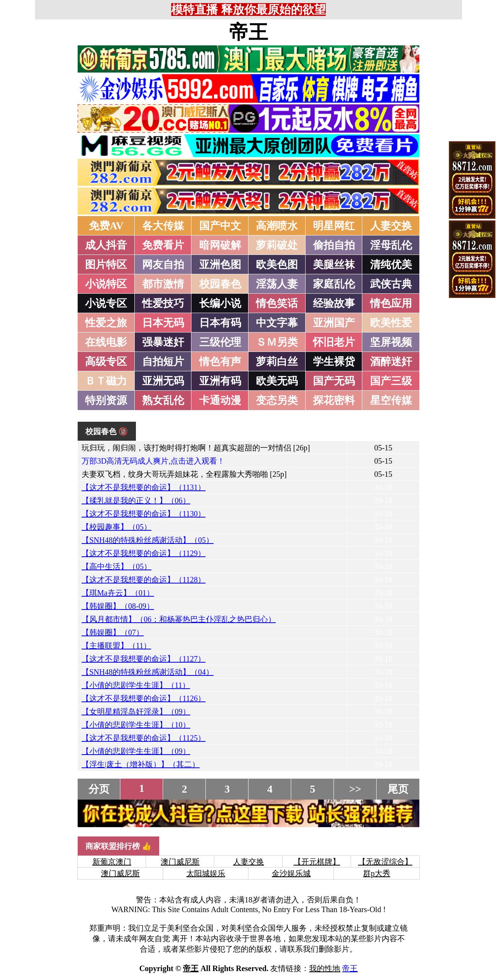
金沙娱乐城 (291, 873)
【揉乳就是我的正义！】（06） (136, 500)
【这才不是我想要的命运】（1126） (143, 698)
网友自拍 (163, 265)
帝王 (248, 32)
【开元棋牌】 (317, 862)
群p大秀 (377, 873)
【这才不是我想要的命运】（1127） (143, 659)
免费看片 (163, 245)
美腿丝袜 (334, 265)
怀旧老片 (334, 342)
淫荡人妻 (277, 284)
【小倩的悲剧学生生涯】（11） (136, 685)
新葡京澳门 (112, 862)
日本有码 (220, 323)
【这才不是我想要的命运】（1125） (143, 738)
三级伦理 (220, 342)
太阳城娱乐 (206, 873)
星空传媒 (391, 400)
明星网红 (334, 226)
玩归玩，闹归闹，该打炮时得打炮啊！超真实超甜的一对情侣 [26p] (196, 448)
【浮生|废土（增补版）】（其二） (141, 764)
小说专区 (106, 303)
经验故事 (334, 303)
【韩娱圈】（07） (113, 632)
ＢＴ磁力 (106, 381)
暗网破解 (220, 245)
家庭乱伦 (334, 284)
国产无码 (334, 381)
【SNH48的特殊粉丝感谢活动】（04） (148, 672)
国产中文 (220, 226)
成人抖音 (106, 245)
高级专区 (106, 362)
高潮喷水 (277, 226)
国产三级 (391, 381)
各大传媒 (163, 226)
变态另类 (277, 400)
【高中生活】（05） (116, 566)
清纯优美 (391, 265)
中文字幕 (277, 323)
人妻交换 (391, 226)
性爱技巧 (163, 303)
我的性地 (325, 968)
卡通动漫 (220, 400)
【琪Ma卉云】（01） (118, 593)
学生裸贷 (334, 362)
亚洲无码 (163, 381)
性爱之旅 (106, 323)
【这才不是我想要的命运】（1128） (143, 580)
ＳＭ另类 (277, 342)
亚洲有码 (220, 381)
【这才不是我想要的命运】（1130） (143, 514)
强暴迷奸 (163, 342)
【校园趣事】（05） (116, 527)
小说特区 (106, 284)
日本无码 (163, 323)
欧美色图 (277, 265)
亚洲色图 (220, 265)
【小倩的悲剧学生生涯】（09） (136, 751)
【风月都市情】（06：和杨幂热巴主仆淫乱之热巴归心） (179, 619)
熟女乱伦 (163, 400)
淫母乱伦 (391, 245)
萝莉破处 (277, 245)
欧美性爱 (391, 323)
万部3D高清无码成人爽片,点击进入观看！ (153, 461)
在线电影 (106, 342)
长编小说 (220, 303)
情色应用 (391, 303)
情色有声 (220, 362)
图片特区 (106, 265)
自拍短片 (163, 362)
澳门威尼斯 (180, 862)
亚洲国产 (334, 323)
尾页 (398, 789)
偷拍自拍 (334, 245)
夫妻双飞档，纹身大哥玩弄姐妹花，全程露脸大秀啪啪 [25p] (184, 474)
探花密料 (334, 400)
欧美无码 (277, 381)
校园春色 (220, 284)
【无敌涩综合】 (385, 862)
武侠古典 (391, 284)
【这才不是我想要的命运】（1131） (143, 487)
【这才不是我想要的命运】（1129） (143, 553)
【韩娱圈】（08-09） (118, 606)
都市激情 (163, 284)
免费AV (106, 226)
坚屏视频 (391, 342)
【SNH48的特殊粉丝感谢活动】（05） (148, 540)
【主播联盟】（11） (116, 646)
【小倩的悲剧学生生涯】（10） (136, 725)
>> (355, 789)
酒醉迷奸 (391, 362)
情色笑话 (277, 303)
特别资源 (106, 400)
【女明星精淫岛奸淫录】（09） (136, 712)
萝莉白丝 (277, 362)
